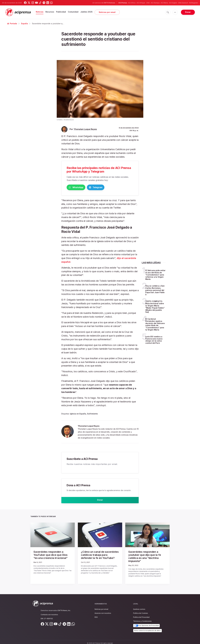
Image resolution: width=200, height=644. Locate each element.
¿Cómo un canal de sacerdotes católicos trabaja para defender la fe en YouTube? (99, 556)
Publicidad (61, 12)
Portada (12, 24)
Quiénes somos (139, 607)
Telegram (108, 188)
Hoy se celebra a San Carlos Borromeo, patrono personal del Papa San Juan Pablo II (155, 291)
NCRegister (194, 3)
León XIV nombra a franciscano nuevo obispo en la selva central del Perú (154, 340)
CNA (148, 3)
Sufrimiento (92, 414)
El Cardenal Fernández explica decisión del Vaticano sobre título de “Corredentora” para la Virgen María (155, 325)
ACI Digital (173, 3)
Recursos (50, 12)
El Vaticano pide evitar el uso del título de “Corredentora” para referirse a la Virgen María (155, 275)
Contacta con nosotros (49, 612)
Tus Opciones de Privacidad (146, 623)
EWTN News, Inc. (64, 608)
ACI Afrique (141, 3)
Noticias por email (107, 12)
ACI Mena (164, 3)
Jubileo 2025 (86, 12)
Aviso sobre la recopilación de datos (147, 628)
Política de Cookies (141, 611)
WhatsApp (80, 188)
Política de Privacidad (141, 615)
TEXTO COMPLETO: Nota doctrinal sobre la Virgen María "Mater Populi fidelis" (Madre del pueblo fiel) (155, 307)
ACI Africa (132, 3)
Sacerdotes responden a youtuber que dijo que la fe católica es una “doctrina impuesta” (146, 556)
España (24, 24)
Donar (188, 12)
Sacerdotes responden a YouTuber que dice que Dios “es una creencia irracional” (51, 556)
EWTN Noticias (109, 3)
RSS (96, 615)
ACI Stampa (155, 3)
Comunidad (73, 12)
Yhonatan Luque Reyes (85, 129)
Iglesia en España (78, 414)
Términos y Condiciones (142, 619)
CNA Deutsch (183, 3)
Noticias (40, 12)
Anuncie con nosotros (103, 611)
